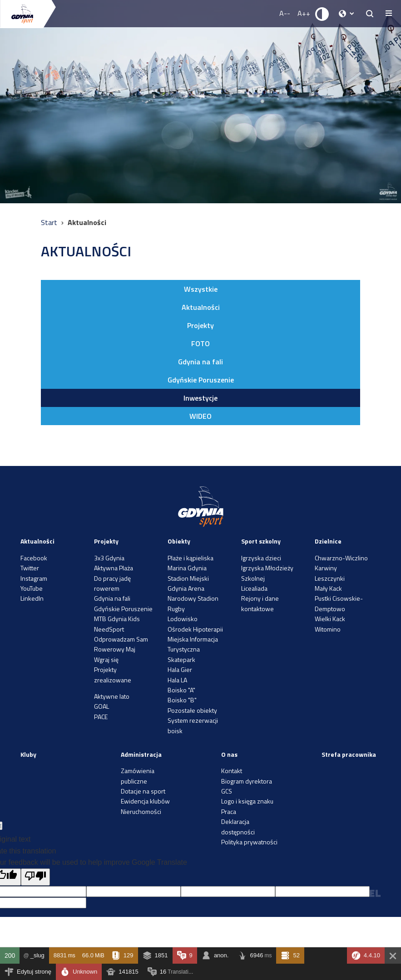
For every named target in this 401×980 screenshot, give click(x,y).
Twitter (30, 568)
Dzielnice (328, 541)
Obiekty (179, 541)
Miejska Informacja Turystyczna (193, 644)
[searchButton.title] (370, 14)
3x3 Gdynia (109, 558)
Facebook (34, 558)
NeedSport (109, 629)
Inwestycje (200, 398)
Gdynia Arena (186, 588)
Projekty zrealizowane (113, 674)
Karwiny (326, 568)
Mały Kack (328, 588)
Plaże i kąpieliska (191, 558)
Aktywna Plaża (114, 568)
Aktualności (201, 307)
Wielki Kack (330, 619)
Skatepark (181, 659)
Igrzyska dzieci (261, 558)
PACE (101, 717)
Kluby (28, 754)
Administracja (141, 754)
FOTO (200, 343)
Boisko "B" (182, 700)
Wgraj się (106, 659)
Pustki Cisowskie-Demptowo (339, 603)
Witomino (328, 629)
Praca (229, 811)
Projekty (200, 325)
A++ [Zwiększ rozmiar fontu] (304, 13)
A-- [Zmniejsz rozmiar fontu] (285, 13)
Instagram (34, 578)
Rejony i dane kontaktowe (260, 603)
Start (50, 222)
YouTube (32, 588)
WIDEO (200, 416)
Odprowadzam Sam (121, 639)
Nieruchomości (141, 811)
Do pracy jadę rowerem (112, 583)
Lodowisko (183, 619)
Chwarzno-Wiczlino (341, 558)
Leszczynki (330, 578)
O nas (229, 754)
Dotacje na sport (143, 791)
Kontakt (232, 771)
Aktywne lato (112, 696)
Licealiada (254, 588)
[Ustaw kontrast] (322, 14)
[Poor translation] (35, 877)
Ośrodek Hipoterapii (195, 629)
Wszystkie (201, 289)
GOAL (101, 706)
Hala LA (177, 680)
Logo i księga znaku (247, 801)
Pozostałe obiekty (192, 710)
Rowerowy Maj (115, 649)
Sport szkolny (261, 541)
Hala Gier (180, 669)
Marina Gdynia (187, 568)
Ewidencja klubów (145, 801)
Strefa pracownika (349, 754)
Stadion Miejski (188, 578)
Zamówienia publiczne (138, 776)
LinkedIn (32, 598)
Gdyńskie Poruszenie (201, 380)
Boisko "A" (181, 690)
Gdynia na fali (200, 362)
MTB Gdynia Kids (117, 619)
